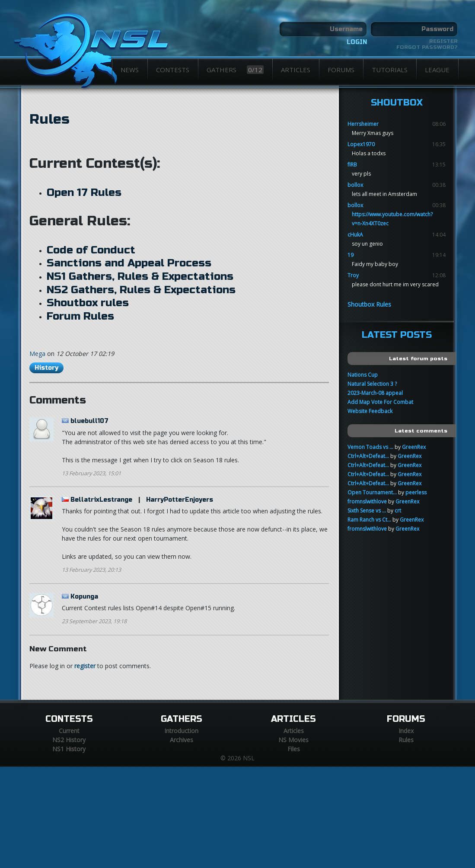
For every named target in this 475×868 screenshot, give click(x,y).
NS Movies (293, 740)
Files (294, 749)
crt (398, 511)
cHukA (355, 235)
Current (69, 731)
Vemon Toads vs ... (370, 447)
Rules (49, 119)
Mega (37, 354)
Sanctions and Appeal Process (129, 263)
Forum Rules (80, 316)
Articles (296, 70)
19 (351, 255)
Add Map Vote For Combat (380, 402)
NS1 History (69, 749)
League (437, 70)
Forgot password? (427, 47)
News (130, 70)
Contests (173, 70)
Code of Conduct (91, 250)
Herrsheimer (363, 124)
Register (443, 41)
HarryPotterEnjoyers (180, 500)
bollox (355, 185)
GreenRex (414, 447)
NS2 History (69, 740)
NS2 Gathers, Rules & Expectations (141, 290)
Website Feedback (370, 411)
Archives (182, 740)
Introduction (181, 731)
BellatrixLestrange (101, 500)
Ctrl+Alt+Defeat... (368, 456)
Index (406, 731)
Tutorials (390, 70)
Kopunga (84, 597)
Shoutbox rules (88, 303)
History (46, 368)
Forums (341, 70)
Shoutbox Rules (369, 304)
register (85, 666)
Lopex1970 (361, 144)
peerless (416, 492)
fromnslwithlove (367, 501)
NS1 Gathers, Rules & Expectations (140, 276)
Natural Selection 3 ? (372, 384)
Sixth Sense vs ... (367, 511)
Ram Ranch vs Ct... (369, 520)
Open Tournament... (372, 492)
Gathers (235, 70)
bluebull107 (89, 421)
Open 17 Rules (84, 192)
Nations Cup (363, 375)
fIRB (352, 165)
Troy (353, 275)
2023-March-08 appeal (375, 393)
